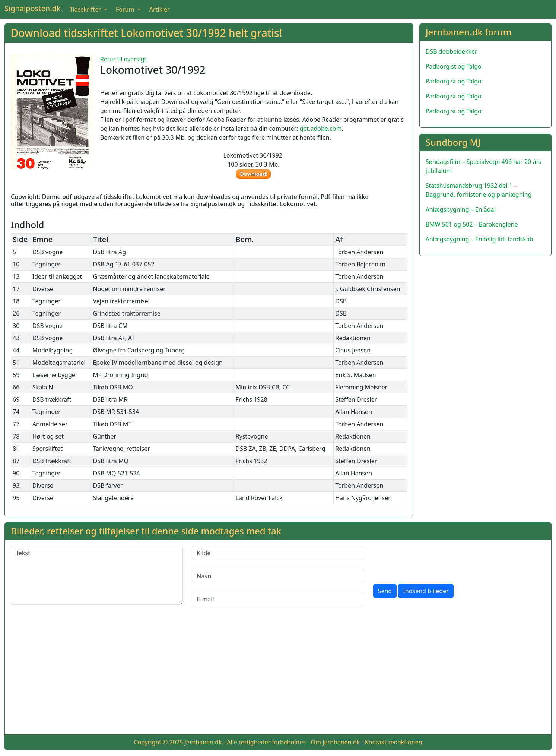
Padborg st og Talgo (454, 66)
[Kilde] (278, 553)
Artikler (160, 9)
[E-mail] (278, 599)
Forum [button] (126, 9)
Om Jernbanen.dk (336, 742)
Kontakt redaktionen (394, 742)
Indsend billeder (426, 591)
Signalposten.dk (32, 8)
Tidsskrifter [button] (86, 9)
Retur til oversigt (123, 59)
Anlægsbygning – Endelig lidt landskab (479, 239)
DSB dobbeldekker (452, 51)
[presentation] (430, 560)
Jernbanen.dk (203, 742)
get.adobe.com (321, 129)
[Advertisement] (278, 676)
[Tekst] (97, 575)
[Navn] (278, 576)
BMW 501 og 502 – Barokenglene (472, 224)
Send (385, 591)
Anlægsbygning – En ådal (461, 209)
